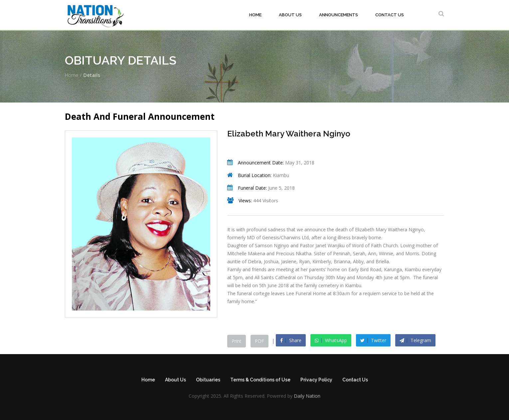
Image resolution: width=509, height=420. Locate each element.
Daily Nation (306, 396)
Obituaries (208, 380)
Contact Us (390, 15)
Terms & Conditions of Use (260, 380)
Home (255, 15)
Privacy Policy (316, 380)
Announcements (339, 15)
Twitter (373, 340)
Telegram (415, 340)
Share (291, 340)
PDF (259, 341)
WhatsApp (331, 340)
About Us (290, 15)
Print (237, 341)
